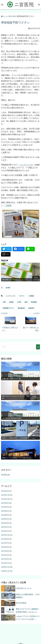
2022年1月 (5, 531)
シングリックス (26, 165)
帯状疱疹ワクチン (9, 308)
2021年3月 (5, 555)
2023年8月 (5, 503)
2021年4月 (5, 551)
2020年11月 (5, 571)
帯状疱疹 (34, 302)
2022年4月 (5, 523)
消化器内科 (21, 308)
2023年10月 (5, 499)
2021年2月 (5, 559)
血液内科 (31, 308)
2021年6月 (5, 547)
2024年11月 (5, 495)
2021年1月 (5, 563)
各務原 (11, 302)
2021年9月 (5, 539)
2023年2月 (5, 511)
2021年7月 (5, 543)
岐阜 (26, 302)
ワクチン (22, 296)
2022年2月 (5, 527)
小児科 (19, 302)
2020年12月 (5, 567)
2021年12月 (5, 535)
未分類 (8, 288)
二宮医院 (8, 205)
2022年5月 (5, 519)
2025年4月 (5, 491)
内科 (4, 302)
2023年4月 (5, 507)
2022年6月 (5, 515)
